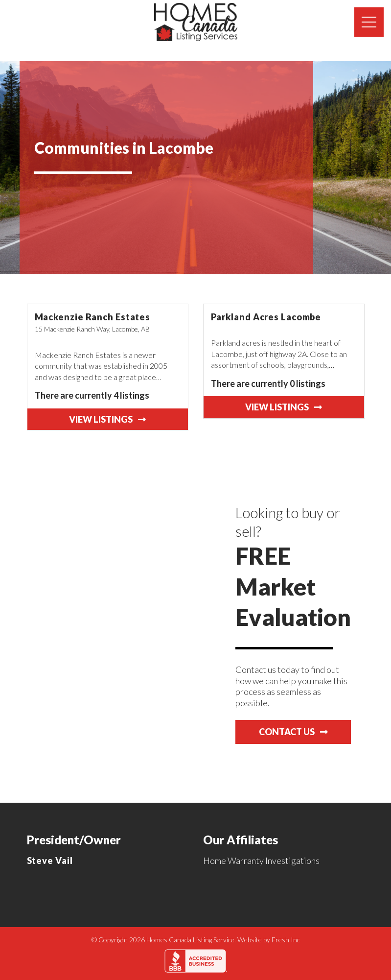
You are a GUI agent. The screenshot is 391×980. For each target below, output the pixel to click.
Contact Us (293, 732)
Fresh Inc (286, 940)
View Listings (107, 419)
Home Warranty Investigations (261, 860)
